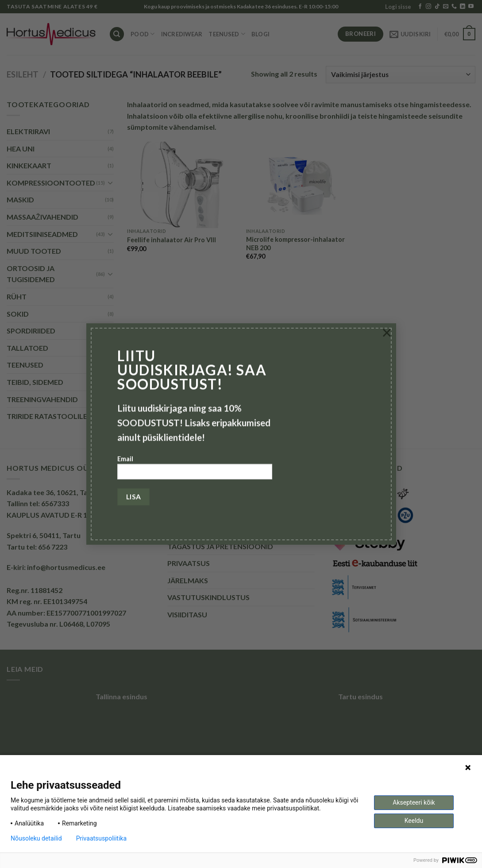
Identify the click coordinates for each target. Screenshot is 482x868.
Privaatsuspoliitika (101, 838)
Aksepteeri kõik (414, 802)
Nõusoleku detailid (36, 838)
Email (195, 471)
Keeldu (414, 821)
